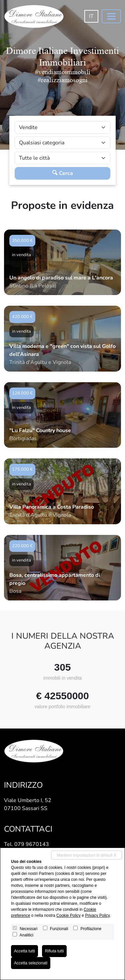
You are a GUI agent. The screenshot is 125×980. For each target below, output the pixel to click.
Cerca (63, 173)
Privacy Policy (97, 915)
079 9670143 (32, 844)
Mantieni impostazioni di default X (86, 855)
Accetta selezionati (31, 963)
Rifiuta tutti (54, 951)
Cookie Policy (68, 915)
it (91, 16)
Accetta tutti (24, 951)
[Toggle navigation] (111, 16)
